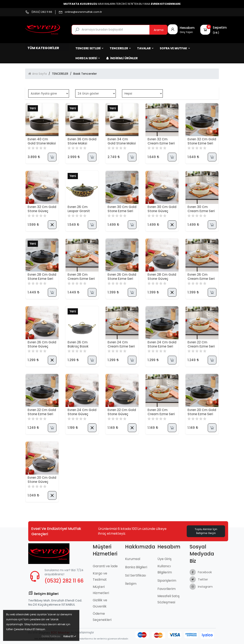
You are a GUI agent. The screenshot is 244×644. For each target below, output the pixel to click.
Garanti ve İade (105, 566)
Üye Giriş (164, 559)
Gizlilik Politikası (51, 636)
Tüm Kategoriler (43, 48)
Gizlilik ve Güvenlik (100, 603)
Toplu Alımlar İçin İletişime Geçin (206, 531)
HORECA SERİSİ (88, 58)
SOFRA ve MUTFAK (175, 48)
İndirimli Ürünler (122, 58)
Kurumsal (133, 559)
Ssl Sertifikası (135, 575)
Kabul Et (70, 636)
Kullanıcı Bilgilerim (165, 569)
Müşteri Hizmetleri (101, 590)
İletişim (131, 584)
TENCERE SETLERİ (90, 48)
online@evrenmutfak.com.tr (83, 12)
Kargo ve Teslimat (100, 576)
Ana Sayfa (39, 74)
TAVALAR (145, 48)
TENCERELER (120, 48)
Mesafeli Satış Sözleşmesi (168, 599)
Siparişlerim (167, 581)
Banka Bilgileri (136, 567)
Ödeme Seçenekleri (102, 617)
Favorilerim (167, 589)
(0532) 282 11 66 (42, 12)
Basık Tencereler (85, 74)
